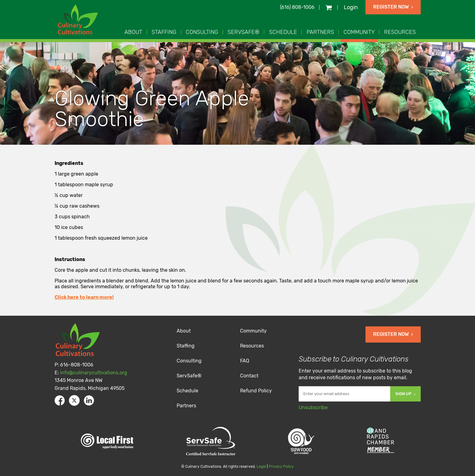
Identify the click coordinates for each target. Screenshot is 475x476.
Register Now (393, 7)
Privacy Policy (281, 467)
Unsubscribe (313, 407)
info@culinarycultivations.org (94, 373)
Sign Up (405, 394)
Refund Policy (256, 391)
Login (351, 7)
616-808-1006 (77, 365)
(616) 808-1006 (297, 7)
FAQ (245, 361)
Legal (261, 467)
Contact (249, 376)
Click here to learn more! (84, 297)
